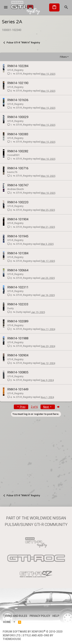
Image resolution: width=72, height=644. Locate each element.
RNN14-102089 (18, 321)
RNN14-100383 (18, 134)
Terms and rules (15, 616)
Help (56, 616)
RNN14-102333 (18, 304)
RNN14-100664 (18, 270)
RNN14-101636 (18, 100)
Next (48, 407)
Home (7, 622)
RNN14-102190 (18, 83)
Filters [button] (63, 57)
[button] (6, 7)
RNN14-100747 (18, 185)
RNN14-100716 (18, 168)
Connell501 (13, 155)
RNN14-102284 (18, 66)
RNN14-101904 (18, 219)
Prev (21, 407)
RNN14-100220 (18, 202)
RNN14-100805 (18, 372)
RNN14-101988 (18, 338)
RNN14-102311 (18, 287)
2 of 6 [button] (34, 407)
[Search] (66, 7)
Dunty (10, 308)
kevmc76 (12, 172)
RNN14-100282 (18, 151)
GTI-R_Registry (15, 70)
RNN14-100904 (18, 355)
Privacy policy (40, 616)
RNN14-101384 (18, 253)
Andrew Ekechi (16, 189)
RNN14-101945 (18, 236)
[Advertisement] (36, 453)
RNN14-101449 (18, 389)
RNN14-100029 (18, 117)
